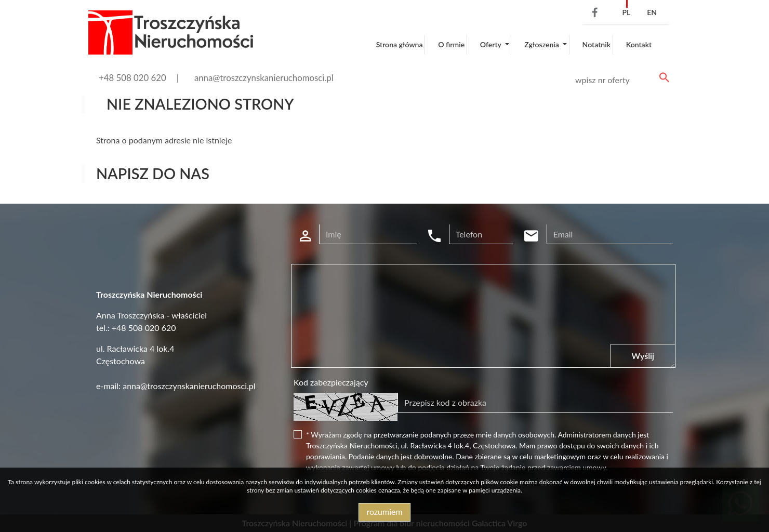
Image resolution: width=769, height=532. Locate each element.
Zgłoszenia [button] (542, 44)
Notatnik (597, 44)
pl (626, 12)
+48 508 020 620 (132, 78)
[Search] (620, 80)
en (652, 12)
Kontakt (639, 44)
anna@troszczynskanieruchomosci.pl (264, 78)
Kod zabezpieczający (331, 382)
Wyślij (643, 356)
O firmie (451, 44)
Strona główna (400, 44)
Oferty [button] (492, 44)
